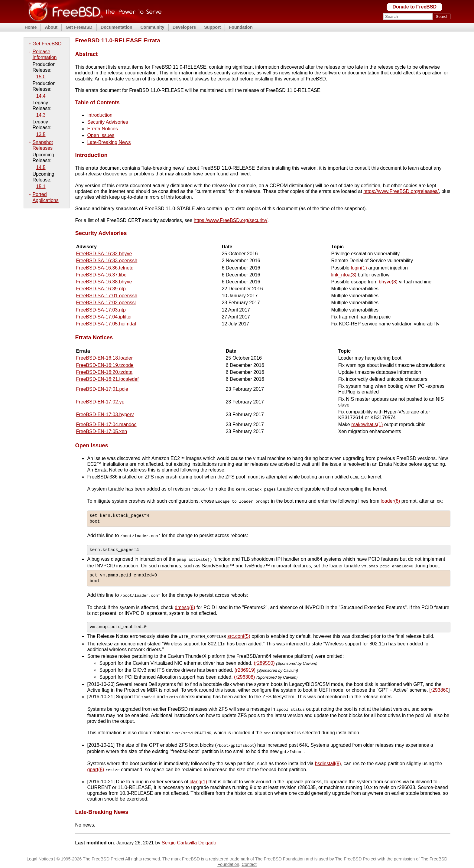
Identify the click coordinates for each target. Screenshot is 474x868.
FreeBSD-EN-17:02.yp (100, 402)
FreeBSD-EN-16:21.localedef (107, 379)
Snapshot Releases (43, 145)
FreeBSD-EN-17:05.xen (101, 431)
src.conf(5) (239, 634)
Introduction (100, 115)
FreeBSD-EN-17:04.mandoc (106, 424)
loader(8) (390, 500)
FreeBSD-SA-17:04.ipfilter (104, 317)
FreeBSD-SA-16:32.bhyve (104, 254)
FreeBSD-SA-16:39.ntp (101, 289)
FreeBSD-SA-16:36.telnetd (105, 268)
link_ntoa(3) (344, 275)
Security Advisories (107, 122)
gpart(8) (96, 766)
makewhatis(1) (367, 424)
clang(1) (198, 778)
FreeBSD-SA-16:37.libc (101, 275)
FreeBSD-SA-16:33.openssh (107, 261)
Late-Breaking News (109, 142)
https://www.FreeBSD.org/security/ (231, 220)
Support (212, 27)
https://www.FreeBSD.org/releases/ (401, 191)
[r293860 (439, 688)
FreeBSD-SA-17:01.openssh (107, 296)
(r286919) (245, 668)
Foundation (241, 27)
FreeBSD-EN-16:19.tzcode (105, 365)
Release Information (44, 54)
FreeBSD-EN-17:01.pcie (102, 389)
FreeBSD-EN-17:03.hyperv (105, 414)
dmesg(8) (185, 605)
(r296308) (244, 675)
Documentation (117, 27)
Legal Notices (40, 855)
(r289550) (264, 661)
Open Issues (101, 135)
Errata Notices (102, 129)
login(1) (359, 268)
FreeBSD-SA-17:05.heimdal (106, 324)
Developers (184, 27)
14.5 (41, 167)
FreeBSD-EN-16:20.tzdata (104, 372)
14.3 (41, 115)
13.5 (41, 134)
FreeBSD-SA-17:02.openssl (106, 303)
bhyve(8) (388, 282)
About (51, 27)
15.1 (41, 186)
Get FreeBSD (79, 27)
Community (152, 27)
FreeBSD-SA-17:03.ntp (101, 310)
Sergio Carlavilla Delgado (189, 839)
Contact (249, 860)
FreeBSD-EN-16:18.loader (104, 358)
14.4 (41, 96)
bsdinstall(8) (328, 760)
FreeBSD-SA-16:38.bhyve (104, 282)
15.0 (41, 77)
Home (31, 27)
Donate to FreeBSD (414, 7)
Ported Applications (45, 197)
